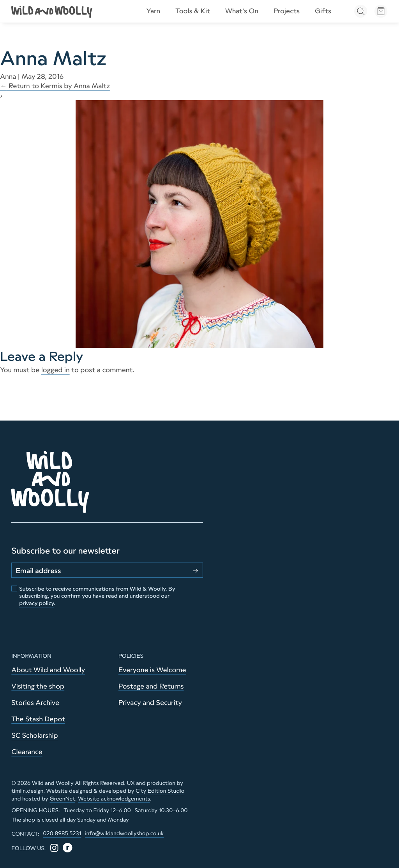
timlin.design (27, 791)
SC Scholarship (34, 735)
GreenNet (62, 799)
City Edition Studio (160, 791)
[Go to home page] (53, 11)
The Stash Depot (38, 719)
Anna (8, 76)
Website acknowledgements (114, 799)
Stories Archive (35, 703)
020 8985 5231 (62, 833)
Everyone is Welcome (152, 670)
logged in (56, 370)
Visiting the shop (38, 686)
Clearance (27, 752)
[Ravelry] (68, 848)
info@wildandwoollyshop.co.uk (124, 833)
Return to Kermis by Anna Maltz (55, 86)
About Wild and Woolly (48, 670)
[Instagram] (54, 848)
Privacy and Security (150, 703)
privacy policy (36, 603)
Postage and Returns (151, 686)
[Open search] (361, 11)
